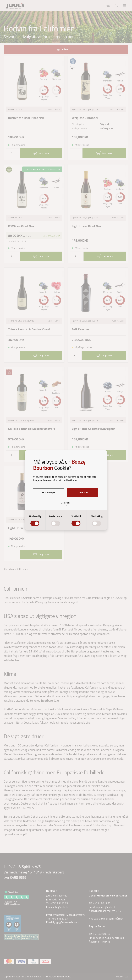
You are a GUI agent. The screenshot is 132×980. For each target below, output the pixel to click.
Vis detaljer (66, 504)
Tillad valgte (49, 492)
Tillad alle (83, 492)
